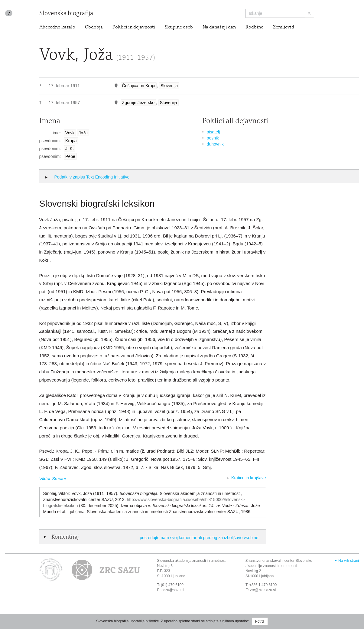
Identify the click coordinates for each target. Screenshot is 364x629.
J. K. (70, 149)
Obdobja (94, 27)
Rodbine (254, 27)
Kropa (71, 141)
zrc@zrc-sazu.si (263, 590)
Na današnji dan (219, 27)
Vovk (70, 133)
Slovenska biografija (66, 14)
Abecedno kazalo (57, 27)
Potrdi (260, 621)
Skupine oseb (179, 27)
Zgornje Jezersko (138, 103)
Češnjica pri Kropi (139, 86)
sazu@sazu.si (173, 590)
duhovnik (215, 144)
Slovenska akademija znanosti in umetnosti (192, 561)
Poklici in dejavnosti (134, 27)
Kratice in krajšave (249, 478)
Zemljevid (284, 27)
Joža (83, 133)
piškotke (152, 621)
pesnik (213, 138)
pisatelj (213, 132)
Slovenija (169, 86)
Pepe (70, 156)
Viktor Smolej (53, 478)
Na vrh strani (349, 561)
